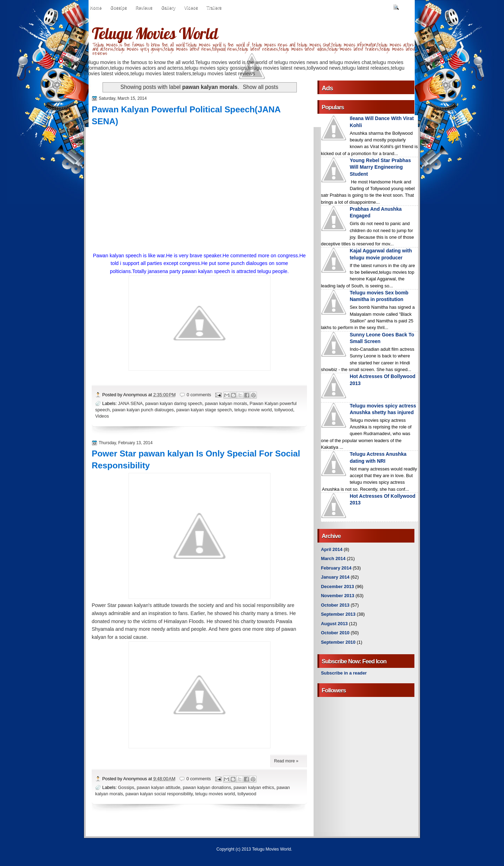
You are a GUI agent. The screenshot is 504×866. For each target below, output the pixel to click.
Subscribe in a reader (344, 673)
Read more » (286, 761)
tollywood (284, 410)
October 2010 (335, 633)
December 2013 (337, 586)
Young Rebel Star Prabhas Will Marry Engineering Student (380, 167)
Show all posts (261, 87)
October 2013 (335, 605)
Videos (191, 8)
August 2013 (334, 624)
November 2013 (338, 596)
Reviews (144, 8)
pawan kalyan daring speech (174, 403)
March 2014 (333, 558)
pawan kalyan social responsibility (159, 794)
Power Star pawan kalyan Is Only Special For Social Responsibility (196, 459)
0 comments (199, 395)
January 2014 (335, 577)
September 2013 (338, 614)
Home (96, 8)
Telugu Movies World (155, 33)
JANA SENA (130, 403)
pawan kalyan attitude (159, 787)
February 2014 (336, 568)
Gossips (118, 8)
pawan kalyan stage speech (204, 410)
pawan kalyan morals (226, 403)
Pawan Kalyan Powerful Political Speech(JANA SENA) (186, 115)
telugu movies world (215, 794)
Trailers (214, 8)
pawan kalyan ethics (254, 787)
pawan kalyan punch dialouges (143, 410)
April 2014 (332, 549)
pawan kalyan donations (207, 787)
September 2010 (338, 642)
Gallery (169, 8)
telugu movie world (253, 410)
